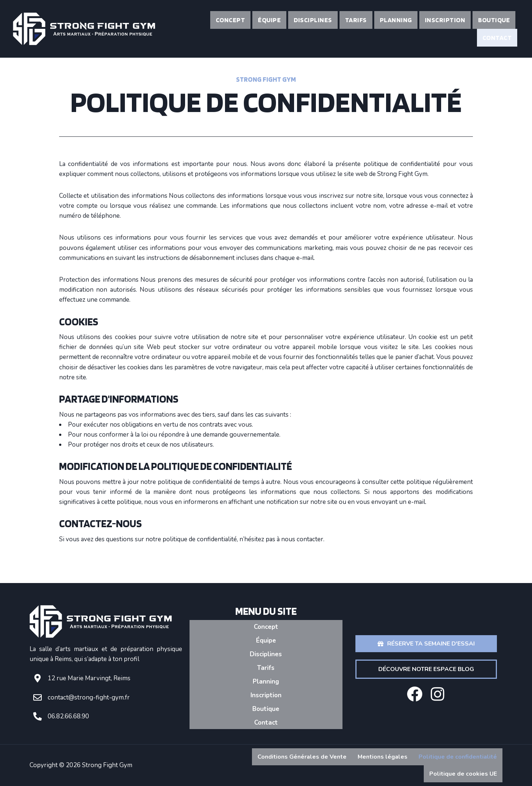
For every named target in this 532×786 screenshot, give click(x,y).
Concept (231, 20)
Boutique (494, 20)
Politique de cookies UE (463, 774)
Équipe (269, 20)
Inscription (445, 20)
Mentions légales (383, 757)
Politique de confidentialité (458, 757)
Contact (497, 38)
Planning (396, 20)
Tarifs (356, 20)
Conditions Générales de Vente (302, 757)
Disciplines (313, 20)
